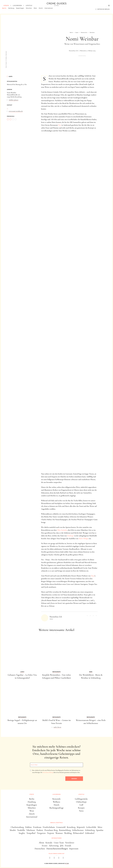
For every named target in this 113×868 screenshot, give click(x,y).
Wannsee (59, 833)
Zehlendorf (90, 833)
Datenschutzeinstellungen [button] (57, 849)
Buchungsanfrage (56, 808)
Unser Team (59, 843)
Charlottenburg (17, 827)
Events (45, 846)
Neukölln (21, 830)
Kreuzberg (71, 827)
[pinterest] (59, 858)
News (81, 811)
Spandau (100, 830)
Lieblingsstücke (81, 799)
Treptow (50, 833)
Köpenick (81, 827)
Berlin (6, 9)
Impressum (74, 849)
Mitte (100, 827)
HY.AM (67, 863)
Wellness (56, 802)
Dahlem (28, 827)
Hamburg (12, 9)
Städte (6, 6)
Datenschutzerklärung (48, 772)
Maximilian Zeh (73, 51)
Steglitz (22, 833)
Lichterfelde (91, 827)
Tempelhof (31, 833)
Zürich (42, 9)
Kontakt (49, 843)
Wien (37, 9)
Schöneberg (90, 830)
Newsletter (70, 843)
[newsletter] (63, 858)
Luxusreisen (17, 6)
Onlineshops (81, 802)
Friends (68, 846)
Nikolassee (31, 830)
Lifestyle (29, 6)
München (30, 9)
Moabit (13, 830)
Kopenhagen (21, 9)
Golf (81, 805)
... (7, 108)
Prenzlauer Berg (51, 830)
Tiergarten (41, 833)
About (41, 843)
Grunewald (61, 827)
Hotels (56, 805)
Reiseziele (56, 799)
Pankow (40, 830)
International (50, 9)
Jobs (62, 846)
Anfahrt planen (13, 100)
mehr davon (57, 727)
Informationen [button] (56, 838)
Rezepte (81, 808)
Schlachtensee (78, 830)
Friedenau (37, 827)
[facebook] (50, 858)
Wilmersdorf (78, 833)
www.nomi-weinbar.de (16, 111)
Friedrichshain (49, 827)
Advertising (54, 846)
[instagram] (54, 858)
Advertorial (82, 56)
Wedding (68, 833)
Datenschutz (40, 849)
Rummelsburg (65, 830)
